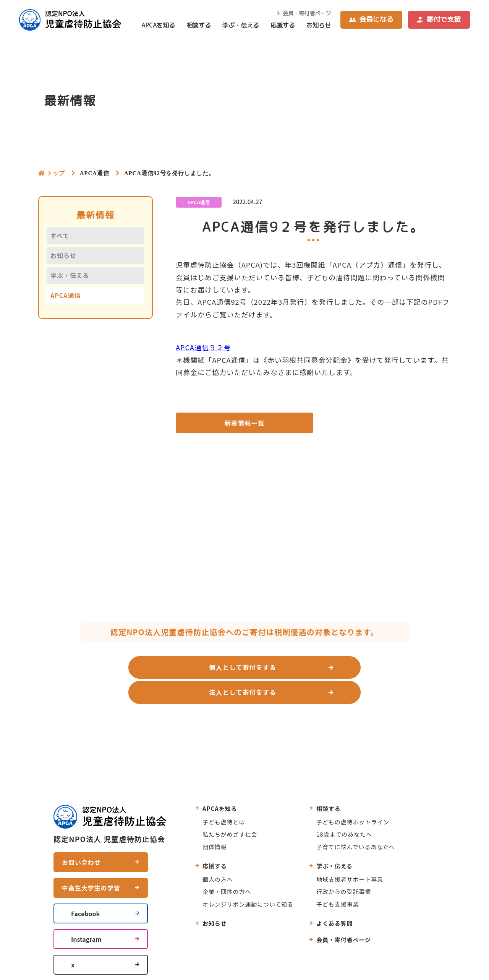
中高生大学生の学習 (91, 864)
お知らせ (319, 25)
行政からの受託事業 (344, 868)
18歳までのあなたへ (344, 810)
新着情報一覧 (244, 424)
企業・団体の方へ (227, 868)
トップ (56, 173)
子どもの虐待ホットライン (353, 798)
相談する (199, 25)
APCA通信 (66, 295)
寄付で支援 (444, 19)
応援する (283, 25)
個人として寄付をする (160, 670)
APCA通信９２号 (203, 347)
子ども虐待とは (224, 798)
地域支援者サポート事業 (350, 855)
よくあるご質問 (281, 710)
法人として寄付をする (325, 670)
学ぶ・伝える (241, 25)
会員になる (376, 19)
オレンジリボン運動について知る (248, 880)
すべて (60, 236)
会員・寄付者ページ (307, 13)
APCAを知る (158, 25)
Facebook (85, 889)
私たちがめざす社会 (230, 810)
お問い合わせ (213, 710)
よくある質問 (334, 900)
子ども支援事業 (338, 880)
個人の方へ (218, 855)
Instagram (86, 915)
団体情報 (215, 823)
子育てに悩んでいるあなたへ (356, 823)
